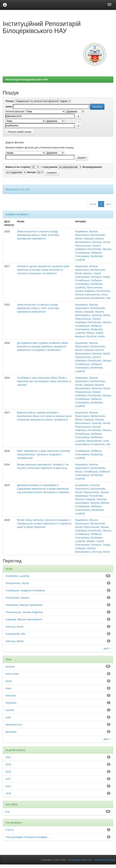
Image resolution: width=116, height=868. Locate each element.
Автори (31, 172)
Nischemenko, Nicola (17, 583)
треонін (10, 710)
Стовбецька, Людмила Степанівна (25, 590)
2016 (8, 772)
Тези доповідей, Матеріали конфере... (27, 837)
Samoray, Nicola (101, 242)
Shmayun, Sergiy (101, 277)
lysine (9, 681)
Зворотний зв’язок (105, 860)
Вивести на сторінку (18, 167)
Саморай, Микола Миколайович (24, 619)
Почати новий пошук (20, 132)
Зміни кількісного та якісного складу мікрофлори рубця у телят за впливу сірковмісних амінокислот (38, 235)
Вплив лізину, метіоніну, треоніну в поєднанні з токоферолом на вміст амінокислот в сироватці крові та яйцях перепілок (44, 523)
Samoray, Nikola (101, 315)
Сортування (50, 167)
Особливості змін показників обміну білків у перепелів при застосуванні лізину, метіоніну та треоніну (44, 381)
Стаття (9, 830)
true (8, 812)
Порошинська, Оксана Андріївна (24, 612)
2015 (8, 764)
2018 (8, 793)
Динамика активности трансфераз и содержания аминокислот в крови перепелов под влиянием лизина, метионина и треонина (43, 489)
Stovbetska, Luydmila (17, 576)
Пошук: (10, 101)
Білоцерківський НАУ (80, 860)
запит (9, 107)
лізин (8, 688)
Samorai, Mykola (99, 503)
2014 (8, 757)
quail (8, 717)
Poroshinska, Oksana (99, 249)
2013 (8, 786)
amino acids (12, 674)
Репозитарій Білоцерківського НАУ (27, 80)
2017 (8, 779)
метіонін (10, 667)
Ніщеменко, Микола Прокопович (24, 605)
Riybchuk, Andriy (96, 336)
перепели (11, 703)
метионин (11, 732)
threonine (11, 696)
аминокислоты (14, 725)
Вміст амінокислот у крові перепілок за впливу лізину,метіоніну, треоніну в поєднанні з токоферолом (44, 454)
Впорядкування (92, 167)
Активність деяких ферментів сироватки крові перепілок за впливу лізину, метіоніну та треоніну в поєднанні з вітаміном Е (43, 270)
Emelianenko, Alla (101, 298)
